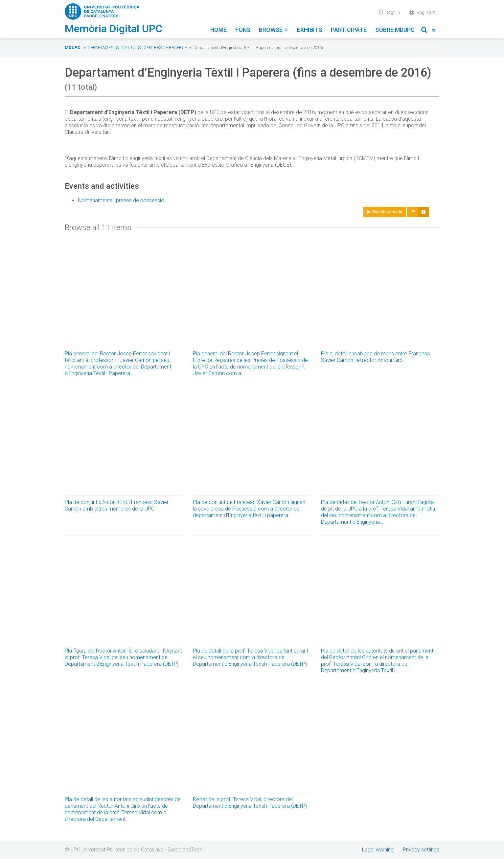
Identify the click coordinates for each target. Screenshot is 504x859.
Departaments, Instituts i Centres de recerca (137, 48)
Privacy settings (421, 850)
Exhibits (310, 30)
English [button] (422, 12)
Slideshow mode (385, 212)
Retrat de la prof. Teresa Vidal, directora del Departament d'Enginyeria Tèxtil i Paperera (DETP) (250, 803)
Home (218, 30)
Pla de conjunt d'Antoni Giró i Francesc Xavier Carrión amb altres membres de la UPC (117, 505)
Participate (349, 30)
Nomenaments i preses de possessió (121, 200)
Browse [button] (274, 30)
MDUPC (73, 48)
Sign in (389, 12)
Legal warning (378, 850)
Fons (243, 30)
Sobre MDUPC (395, 30)
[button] (429, 31)
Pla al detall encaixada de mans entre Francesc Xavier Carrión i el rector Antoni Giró (376, 357)
